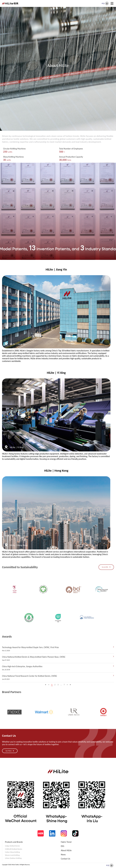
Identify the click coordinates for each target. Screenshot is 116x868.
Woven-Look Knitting (12, 855)
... (61, 685)
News (63, 855)
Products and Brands (14, 842)
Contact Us (66, 859)
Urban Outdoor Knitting (13, 858)
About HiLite (66, 850)
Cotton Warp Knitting (12, 852)
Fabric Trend (66, 842)
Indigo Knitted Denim (12, 846)
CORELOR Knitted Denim (14, 849)
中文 (103, 3)
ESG (62, 846)
